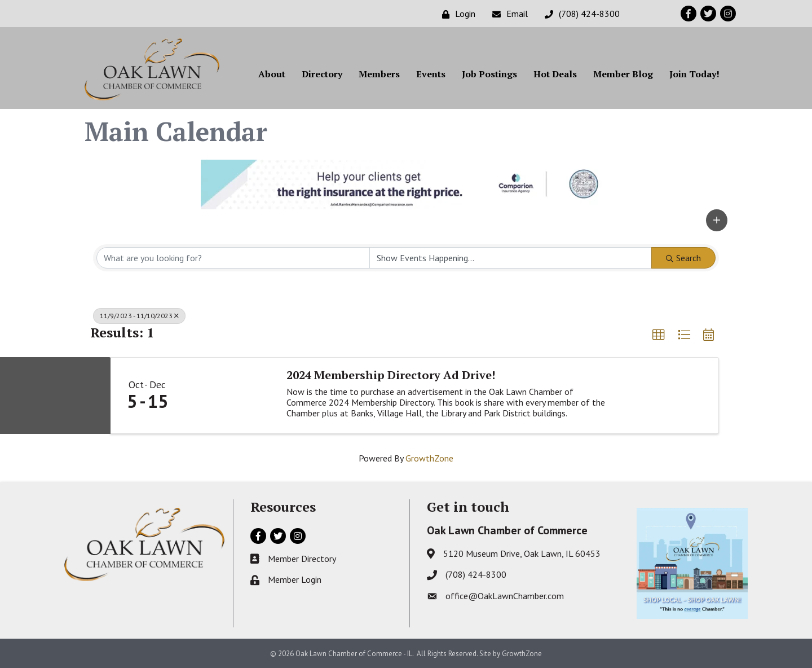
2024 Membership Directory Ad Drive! (391, 375)
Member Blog (623, 74)
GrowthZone (429, 458)
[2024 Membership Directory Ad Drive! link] (230, 395)
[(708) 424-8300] (579, 14)
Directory (322, 74)
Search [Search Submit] (683, 258)
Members (379, 74)
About (272, 74)
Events (431, 74)
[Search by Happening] (511, 258)
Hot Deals (555, 74)
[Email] (507, 14)
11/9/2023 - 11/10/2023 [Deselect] (139, 316)
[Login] (456, 14)
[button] (717, 220)
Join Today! (694, 74)
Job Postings (489, 74)
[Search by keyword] (233, 258)
